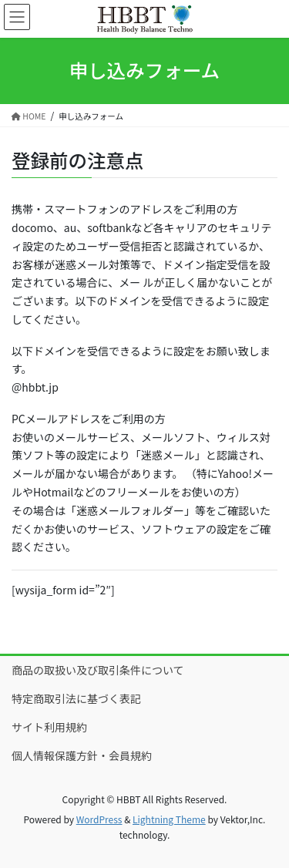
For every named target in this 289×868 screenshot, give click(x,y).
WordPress (99, 819)
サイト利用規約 (49, 727)
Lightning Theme (169, 819)
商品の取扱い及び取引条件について (98, 670)
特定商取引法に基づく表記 (76, 698)
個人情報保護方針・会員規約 (82, 755)
